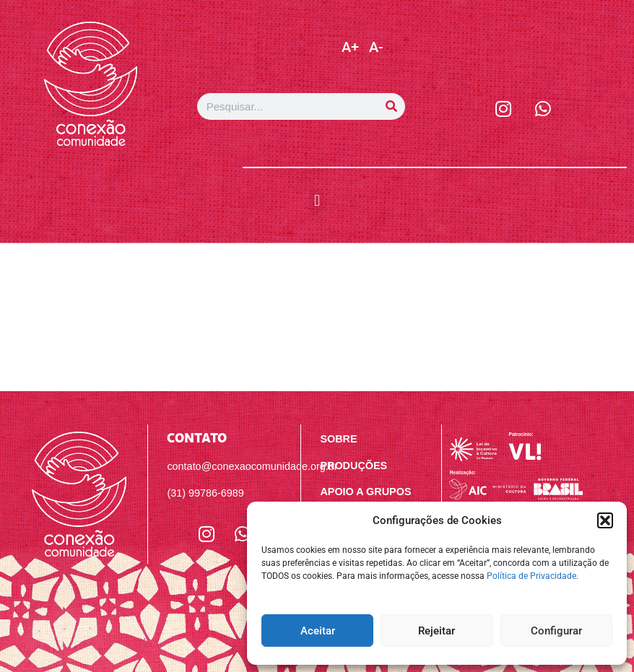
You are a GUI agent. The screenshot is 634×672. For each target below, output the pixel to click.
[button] (605, 520)
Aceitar (318, 631)
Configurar (556, 631)
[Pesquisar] (392, 106)
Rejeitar (437, 631)
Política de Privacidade (531, 576)
